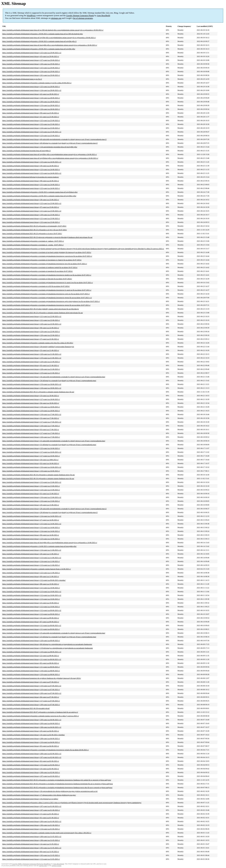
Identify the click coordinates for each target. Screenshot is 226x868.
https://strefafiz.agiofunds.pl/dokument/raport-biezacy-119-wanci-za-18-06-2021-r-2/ (32, 384)
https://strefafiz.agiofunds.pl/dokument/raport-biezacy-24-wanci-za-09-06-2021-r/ (31, 618)
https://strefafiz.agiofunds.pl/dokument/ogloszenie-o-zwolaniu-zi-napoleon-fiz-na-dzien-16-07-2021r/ (38, 271)
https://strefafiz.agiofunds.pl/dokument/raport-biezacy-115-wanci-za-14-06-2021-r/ (31, 527)
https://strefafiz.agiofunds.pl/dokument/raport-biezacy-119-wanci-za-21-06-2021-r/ (31, 373)
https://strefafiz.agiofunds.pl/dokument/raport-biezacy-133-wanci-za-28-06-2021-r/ (31, 105)
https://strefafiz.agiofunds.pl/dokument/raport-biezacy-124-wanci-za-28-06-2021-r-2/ (32, 90)
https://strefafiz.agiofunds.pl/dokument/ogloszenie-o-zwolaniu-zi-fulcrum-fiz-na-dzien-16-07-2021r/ (37, 279)
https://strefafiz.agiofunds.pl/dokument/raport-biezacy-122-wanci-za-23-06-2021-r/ (31, 222)
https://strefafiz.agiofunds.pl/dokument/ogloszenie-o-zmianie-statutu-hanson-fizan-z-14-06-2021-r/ (37, 569)
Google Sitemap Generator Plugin (80, 15)
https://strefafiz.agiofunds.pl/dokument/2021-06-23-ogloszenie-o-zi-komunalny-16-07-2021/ (34, 226)
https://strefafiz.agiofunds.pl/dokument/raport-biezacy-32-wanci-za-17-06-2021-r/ (31, 418)
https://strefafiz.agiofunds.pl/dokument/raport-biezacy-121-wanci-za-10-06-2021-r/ (31, 588)
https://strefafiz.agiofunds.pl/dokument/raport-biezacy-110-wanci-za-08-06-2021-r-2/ (32, 652)
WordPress (31, 15)
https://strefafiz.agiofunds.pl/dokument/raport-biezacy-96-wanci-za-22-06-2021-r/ (31, 328)
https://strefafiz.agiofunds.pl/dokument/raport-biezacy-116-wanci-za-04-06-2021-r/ (31, 742)
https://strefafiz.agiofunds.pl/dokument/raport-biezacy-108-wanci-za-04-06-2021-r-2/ (32, 727)
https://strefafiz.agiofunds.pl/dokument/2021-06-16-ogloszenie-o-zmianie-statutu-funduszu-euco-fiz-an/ (38, 478)
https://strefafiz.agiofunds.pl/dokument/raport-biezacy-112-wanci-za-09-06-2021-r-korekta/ (34, 580)
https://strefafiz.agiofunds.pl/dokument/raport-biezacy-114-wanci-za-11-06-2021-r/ (31, 561)
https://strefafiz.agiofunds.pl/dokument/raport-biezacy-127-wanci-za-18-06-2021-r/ (31, 399)
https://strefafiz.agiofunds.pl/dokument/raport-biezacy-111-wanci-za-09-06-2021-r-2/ (32, 625)
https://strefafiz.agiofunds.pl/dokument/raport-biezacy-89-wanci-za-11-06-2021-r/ (31, 576)
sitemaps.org (56, 18)
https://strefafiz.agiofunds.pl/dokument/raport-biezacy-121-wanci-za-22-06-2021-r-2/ (32, 316)
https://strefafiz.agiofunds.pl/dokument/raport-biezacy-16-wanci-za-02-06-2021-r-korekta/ (34, 735)
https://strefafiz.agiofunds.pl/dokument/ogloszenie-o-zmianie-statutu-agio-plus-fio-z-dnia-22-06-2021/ (38, 343)
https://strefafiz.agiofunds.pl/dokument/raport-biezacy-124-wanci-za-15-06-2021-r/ (31, 490)
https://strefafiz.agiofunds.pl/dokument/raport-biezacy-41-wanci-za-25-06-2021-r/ (31, 117)
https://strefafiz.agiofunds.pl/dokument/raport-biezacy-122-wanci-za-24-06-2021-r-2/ (32, 173)
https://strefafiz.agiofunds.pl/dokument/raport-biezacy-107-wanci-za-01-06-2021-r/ (31, 810)
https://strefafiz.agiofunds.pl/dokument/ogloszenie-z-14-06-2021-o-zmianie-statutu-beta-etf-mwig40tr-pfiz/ (39, 546)
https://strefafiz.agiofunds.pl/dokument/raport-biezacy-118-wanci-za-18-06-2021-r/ (31, 407)
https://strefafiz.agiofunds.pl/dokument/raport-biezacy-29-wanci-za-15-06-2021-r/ (31, 505)
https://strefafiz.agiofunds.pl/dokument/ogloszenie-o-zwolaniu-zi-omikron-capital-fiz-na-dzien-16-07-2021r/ (40, 267)
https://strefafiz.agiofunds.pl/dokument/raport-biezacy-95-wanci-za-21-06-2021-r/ (31, 365)
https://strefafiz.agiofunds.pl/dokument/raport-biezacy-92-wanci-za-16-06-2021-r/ (31, 463)
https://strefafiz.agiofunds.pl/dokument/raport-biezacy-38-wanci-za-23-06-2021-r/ (31, 200)
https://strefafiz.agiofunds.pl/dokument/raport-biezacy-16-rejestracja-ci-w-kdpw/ (30, 799)
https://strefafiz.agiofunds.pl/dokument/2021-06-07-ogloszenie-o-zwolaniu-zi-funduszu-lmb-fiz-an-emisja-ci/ (40, 712)
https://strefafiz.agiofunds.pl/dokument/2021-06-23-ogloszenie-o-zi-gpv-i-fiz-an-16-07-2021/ (35, 230)
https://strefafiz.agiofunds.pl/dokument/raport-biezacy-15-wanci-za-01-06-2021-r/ (31, 814)
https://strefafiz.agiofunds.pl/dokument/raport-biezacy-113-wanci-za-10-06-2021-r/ (31, 599)
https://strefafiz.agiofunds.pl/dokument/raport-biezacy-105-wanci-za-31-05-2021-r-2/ (32, 848)
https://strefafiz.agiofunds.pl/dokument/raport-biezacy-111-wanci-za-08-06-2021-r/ (31, 667)
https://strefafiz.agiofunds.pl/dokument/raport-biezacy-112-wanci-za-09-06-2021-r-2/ (32, 610)
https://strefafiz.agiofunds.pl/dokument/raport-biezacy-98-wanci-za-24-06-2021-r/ (31, 181)
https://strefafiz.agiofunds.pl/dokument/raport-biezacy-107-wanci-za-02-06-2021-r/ (31, 776)
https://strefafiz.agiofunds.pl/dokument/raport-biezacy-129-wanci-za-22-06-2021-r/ (31, 331)
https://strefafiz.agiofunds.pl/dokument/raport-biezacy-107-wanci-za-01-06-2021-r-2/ (32, 806)
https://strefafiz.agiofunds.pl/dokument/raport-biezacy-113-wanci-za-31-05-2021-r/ (31, 859)
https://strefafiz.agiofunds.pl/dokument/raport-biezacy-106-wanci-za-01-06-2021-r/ (31, 825)
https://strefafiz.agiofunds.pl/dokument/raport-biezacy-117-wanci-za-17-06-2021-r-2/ (32, 422)
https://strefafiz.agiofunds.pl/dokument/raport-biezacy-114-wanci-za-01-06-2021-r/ (31, 829)
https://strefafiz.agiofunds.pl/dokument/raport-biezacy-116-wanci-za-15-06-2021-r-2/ (32, 497)
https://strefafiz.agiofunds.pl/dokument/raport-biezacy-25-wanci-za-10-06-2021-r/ (31, 603)
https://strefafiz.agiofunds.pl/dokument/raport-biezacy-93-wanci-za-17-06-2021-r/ (31, 429)
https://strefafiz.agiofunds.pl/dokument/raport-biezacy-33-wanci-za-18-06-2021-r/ (31, 396)
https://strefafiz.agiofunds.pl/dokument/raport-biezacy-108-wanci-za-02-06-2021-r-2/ (32, 754)
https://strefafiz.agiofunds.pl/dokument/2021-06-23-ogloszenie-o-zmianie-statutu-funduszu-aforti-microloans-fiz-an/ (43, 313)
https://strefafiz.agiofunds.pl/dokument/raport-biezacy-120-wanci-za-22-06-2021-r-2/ (32, 324)
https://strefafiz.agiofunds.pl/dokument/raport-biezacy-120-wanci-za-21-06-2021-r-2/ (32, 354)
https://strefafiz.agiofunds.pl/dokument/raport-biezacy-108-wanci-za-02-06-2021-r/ (31, 772)
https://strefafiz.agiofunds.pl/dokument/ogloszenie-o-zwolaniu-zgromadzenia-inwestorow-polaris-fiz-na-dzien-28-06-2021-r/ (46, 750)
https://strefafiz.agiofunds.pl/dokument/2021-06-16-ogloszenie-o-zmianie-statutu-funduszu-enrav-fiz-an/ (39, 475)
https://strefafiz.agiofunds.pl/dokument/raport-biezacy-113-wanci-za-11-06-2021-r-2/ (32, 558)
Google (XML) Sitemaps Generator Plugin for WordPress (32, 864)
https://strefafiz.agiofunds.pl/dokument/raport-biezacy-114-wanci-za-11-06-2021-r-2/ (32, 550)
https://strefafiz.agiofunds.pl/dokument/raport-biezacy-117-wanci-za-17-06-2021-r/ (31, 433)
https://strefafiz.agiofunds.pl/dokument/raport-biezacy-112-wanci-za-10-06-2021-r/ (31, 607)
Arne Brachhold (103, 15)
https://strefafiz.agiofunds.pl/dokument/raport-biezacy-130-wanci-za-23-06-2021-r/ (31, 215)
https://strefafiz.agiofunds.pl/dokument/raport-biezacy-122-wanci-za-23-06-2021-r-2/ (32, 203)
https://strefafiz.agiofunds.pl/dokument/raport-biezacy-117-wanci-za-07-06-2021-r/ (31, 701)
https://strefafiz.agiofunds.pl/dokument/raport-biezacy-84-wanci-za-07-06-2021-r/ (31, 697)
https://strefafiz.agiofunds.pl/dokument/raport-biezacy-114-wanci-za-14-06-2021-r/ (31, 531)
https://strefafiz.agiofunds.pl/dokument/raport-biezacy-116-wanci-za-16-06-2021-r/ (31, 471)
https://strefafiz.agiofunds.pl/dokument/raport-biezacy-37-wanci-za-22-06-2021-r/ (31, 339)
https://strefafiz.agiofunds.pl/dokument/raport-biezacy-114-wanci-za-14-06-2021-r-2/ (32, 516)
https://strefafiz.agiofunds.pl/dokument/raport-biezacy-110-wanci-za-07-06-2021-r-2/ (32, 686)
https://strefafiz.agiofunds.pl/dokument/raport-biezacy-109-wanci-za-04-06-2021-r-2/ (32, 720)
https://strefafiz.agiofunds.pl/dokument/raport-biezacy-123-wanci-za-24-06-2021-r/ (31, 169)
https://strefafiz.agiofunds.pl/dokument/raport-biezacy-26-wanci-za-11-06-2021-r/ (31, 554)
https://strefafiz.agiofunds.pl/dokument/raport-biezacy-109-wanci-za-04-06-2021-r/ (31, 723)
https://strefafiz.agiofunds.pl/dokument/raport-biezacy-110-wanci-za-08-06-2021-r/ (31, 674)
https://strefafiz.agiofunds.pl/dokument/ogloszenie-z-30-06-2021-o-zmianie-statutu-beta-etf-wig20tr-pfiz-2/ (39, 41)
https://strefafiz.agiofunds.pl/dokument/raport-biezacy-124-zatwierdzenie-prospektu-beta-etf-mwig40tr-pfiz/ (40, 147)
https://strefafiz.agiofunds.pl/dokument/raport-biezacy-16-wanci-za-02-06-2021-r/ (31, 769)
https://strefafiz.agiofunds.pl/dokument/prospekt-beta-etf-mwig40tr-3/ (27, 151)
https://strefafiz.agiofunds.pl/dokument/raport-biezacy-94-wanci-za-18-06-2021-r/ (31, 403)
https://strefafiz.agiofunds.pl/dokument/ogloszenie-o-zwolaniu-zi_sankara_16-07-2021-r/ (33, 241)
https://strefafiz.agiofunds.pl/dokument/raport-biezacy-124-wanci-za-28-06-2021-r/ (31, 98)
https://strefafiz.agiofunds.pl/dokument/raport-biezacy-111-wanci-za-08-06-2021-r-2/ (32, 659)
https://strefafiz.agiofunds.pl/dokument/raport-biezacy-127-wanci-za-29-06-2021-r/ (31, 60)
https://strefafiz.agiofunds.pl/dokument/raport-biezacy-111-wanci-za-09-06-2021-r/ (31, 629)
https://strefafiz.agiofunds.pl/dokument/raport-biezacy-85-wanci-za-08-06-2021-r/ (31, 663)
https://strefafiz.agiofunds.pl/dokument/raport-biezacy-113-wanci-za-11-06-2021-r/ (31, 565)
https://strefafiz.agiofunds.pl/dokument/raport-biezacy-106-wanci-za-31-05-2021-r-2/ (32, 836)
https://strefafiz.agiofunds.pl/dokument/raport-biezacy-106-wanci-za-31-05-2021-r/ (31, 840)
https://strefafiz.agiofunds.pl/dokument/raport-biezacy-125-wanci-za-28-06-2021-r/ (31, 87)
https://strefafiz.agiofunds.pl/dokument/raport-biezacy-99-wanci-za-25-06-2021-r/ (31, 113)
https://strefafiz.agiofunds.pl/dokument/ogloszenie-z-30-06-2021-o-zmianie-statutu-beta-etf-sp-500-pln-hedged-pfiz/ (43, 34)
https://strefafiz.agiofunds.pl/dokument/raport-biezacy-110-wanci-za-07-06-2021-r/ (31, 689)
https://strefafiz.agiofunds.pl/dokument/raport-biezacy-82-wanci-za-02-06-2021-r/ (31, 761)
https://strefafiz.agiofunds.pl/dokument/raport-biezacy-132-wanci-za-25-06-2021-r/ (31, 124)
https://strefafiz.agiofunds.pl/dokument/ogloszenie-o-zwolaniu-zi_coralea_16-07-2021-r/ (33, 245)
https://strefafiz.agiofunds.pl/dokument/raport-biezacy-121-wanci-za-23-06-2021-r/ (31, 218)
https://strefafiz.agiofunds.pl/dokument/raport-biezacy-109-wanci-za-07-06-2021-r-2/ (32, 693)
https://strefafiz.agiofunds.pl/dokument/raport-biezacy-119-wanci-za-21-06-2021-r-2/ (32, 358)
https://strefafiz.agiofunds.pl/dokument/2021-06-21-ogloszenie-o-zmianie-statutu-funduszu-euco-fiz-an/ (38, 392)
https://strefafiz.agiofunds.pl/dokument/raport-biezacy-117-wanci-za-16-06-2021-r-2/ (32, 452)
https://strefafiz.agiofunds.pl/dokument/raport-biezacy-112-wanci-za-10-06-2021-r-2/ (32, 595)
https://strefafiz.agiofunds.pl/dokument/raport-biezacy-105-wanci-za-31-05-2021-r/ (31, 855)
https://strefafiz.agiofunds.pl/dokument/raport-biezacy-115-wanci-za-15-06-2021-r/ (31, 486)
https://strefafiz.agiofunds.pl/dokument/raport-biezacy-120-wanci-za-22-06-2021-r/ (31, 335)
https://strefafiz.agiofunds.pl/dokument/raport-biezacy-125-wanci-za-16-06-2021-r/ (31, 448)
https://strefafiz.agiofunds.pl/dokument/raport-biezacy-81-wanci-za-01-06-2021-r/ (31, 818)
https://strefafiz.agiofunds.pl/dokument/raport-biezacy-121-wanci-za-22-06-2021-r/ (31, 320)
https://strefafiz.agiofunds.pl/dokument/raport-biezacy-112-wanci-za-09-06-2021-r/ (31, 614)
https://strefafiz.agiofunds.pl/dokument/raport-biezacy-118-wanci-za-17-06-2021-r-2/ (32, 414)
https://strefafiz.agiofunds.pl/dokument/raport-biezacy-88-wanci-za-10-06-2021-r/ (31, 584)
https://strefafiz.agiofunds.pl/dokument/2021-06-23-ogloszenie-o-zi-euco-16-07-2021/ (32, 233)
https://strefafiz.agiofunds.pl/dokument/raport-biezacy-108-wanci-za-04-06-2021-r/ (31, 738)
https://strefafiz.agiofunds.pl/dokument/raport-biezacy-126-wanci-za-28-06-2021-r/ (31, 109)
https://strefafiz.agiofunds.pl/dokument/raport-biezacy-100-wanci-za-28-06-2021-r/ (31, 102)
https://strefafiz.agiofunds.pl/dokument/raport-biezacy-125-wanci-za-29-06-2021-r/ (31, 68)
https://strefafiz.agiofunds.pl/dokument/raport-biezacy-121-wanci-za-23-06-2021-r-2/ (32, 211)
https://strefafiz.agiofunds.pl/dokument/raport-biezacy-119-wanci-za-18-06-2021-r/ (31, 411)
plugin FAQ (43, 866)
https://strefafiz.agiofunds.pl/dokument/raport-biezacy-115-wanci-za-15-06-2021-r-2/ (32, 482)
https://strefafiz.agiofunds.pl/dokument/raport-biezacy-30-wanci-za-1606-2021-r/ (30, 460)
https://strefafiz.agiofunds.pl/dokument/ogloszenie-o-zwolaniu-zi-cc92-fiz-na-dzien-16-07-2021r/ (36, 286)
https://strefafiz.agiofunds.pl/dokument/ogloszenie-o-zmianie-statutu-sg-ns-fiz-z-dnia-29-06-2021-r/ (37, 83)
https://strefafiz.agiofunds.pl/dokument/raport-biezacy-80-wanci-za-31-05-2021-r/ (31, 852)
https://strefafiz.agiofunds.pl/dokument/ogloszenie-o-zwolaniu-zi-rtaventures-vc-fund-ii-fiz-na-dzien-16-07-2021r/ (42, 260)
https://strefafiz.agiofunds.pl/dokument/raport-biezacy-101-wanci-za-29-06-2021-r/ (31, 75)
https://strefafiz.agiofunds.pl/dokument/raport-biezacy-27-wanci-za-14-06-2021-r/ (31, 520)
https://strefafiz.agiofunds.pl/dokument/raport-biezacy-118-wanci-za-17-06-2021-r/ (31, 426)
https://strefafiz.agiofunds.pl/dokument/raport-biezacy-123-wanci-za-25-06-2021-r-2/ (32, 132)
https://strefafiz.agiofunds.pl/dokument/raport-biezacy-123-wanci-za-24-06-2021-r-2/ (32, 162)
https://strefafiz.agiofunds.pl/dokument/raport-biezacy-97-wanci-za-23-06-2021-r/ (31, 207)
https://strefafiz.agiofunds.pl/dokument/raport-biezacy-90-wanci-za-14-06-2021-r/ (31, 535)
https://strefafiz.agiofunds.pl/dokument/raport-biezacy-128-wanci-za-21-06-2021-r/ (31, 369)
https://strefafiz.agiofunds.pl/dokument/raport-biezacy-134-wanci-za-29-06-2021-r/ (31, 71)
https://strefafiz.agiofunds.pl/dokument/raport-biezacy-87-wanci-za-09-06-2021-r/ (31, 622)
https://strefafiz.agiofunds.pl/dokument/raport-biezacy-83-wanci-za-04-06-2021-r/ (31, 746)
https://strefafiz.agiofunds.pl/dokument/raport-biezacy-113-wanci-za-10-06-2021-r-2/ (32, 591)
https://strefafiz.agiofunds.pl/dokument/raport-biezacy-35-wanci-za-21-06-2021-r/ (31, 350)
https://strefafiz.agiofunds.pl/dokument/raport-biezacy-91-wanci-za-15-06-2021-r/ (31, 494)
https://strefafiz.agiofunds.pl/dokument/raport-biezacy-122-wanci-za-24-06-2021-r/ (31, 188)
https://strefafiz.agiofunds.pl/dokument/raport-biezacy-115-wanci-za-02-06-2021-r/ (31, 765)
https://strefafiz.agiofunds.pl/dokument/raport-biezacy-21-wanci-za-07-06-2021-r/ (31, 682)
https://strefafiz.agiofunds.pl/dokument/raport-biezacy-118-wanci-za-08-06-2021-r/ (31, 671)
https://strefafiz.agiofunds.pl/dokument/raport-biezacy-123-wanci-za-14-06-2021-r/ (31, 539)
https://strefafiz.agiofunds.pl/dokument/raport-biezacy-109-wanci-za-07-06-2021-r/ (31, 705)
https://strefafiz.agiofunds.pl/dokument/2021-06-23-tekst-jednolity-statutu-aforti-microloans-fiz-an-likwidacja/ (41, 309)
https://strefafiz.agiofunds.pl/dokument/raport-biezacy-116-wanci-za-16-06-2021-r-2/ (32, 467)
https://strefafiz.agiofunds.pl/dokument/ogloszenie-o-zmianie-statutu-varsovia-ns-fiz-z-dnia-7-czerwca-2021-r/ (41, 716)
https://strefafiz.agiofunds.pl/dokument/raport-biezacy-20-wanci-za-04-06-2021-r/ (31, 731)
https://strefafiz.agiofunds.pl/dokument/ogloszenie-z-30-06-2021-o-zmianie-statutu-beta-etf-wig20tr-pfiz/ (39, 49)
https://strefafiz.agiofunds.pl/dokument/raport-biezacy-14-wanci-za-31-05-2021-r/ (31, 844)
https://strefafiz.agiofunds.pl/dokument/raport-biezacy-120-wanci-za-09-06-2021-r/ (31, 640)
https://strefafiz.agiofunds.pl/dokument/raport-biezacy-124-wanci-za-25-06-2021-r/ (31, 128)
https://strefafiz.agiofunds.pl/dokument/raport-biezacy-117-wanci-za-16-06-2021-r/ (31, 456)
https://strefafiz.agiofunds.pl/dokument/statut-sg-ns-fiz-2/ (22, 79)
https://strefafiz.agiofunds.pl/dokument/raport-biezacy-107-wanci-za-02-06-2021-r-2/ (32, 757)
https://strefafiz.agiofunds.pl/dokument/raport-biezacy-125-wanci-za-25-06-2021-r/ (31, 120)
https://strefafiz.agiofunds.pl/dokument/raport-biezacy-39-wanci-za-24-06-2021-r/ (31, 166)
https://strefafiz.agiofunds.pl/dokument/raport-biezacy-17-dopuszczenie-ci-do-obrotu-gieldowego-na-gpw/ (39, 795)
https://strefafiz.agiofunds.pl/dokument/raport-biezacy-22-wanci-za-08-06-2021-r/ (31, 656)
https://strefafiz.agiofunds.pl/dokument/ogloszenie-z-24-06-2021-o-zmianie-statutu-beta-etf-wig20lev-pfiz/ (39, 196)
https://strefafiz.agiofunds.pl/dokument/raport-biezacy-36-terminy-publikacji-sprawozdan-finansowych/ (38, 347)
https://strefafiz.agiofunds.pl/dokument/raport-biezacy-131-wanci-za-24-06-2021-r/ (31, 184)
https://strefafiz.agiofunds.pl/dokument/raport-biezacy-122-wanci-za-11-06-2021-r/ (31, 573)
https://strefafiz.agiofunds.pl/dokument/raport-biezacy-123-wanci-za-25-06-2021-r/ (31, 136)
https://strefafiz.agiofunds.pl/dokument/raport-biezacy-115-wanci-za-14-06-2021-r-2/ (32, 524)
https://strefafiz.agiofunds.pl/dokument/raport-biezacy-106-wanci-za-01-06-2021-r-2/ (32, 821)
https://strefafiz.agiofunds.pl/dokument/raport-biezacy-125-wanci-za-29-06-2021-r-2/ (32, 53)
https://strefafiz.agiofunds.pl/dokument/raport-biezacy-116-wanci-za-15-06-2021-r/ (31, 501)
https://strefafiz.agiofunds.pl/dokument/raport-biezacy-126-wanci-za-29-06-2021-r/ (31, 64)
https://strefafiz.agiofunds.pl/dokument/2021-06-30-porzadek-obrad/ (26, 708)
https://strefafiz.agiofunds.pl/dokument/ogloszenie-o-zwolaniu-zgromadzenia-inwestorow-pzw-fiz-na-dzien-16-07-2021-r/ (45, 264)
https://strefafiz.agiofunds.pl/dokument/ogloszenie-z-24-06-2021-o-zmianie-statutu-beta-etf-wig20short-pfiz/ (40, 192)
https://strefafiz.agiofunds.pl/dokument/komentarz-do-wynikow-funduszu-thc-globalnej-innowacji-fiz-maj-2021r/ (42, 678)
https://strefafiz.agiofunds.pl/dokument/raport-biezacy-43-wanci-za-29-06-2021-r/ (31, 56)
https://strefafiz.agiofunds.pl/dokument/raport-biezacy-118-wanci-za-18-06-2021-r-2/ (32, 388)
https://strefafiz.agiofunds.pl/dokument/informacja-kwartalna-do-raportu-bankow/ (31, 177)
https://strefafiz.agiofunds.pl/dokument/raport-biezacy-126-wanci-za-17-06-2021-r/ (31, 437)
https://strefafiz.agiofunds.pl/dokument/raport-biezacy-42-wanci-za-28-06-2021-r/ (31, 94)
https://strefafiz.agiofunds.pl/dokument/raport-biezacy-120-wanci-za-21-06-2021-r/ (31, 362)
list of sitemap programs (83, 18)
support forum (56, 866)
